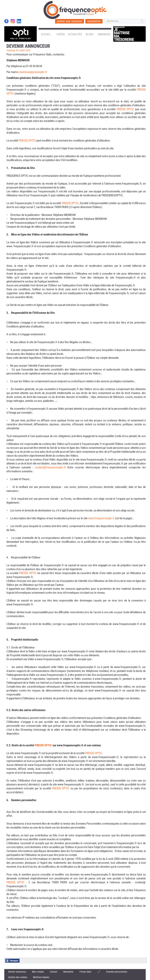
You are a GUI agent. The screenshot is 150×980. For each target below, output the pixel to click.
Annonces (104, 34)
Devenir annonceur (17, 972)
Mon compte (38, 972)
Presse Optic (86, 972)
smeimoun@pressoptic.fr (33, 72)
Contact (54, 972)
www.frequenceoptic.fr (101, 518)
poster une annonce (70, 21)
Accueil (46, 34)
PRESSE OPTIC (125, 109)
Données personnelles (117, 972)
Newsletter (68, 972)
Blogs (89, 34)
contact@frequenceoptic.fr (50, 467)
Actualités (75, 34)
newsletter (94, 21)
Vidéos (61, 34)
